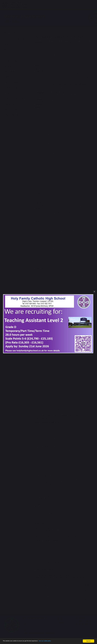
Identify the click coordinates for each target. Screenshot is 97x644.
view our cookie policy (53, 641)
